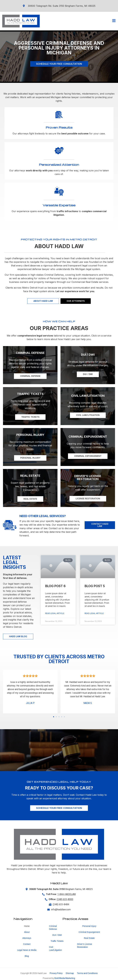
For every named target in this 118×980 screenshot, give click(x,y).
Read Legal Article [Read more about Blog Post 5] (94, 613)
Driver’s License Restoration (85, 946)
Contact (27, 944)
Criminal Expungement (89, 932)
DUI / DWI (57, 935)
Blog (27, 956)
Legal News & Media (27, 950)
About (27, 932)
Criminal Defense (53, 928)
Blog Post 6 (55, 586)
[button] (54, 717)
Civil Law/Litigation (56, 949)
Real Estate (89, 938)
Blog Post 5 (95, 586)
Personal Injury (89, 926)
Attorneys (27, 938)
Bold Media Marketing (65, 978)
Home (27, 926)
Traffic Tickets (57, 941)
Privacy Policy (56, 973)
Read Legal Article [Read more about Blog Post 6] (55, 613)
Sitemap (70, 973)
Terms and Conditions (87, 973)
